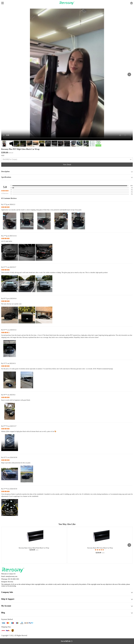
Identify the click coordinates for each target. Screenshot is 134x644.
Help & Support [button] (67, 599)
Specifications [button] (67, 177)
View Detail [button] (67, 165)
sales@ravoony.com (11, 576)
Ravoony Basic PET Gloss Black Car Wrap (100, 548)
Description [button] (67, 172)
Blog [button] (67, 613)
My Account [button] (67, 606)
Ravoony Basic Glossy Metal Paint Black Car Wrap (34, 548)
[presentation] (129, 545)
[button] (3, 3)
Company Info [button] (67, 592)
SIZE (3, 156)
